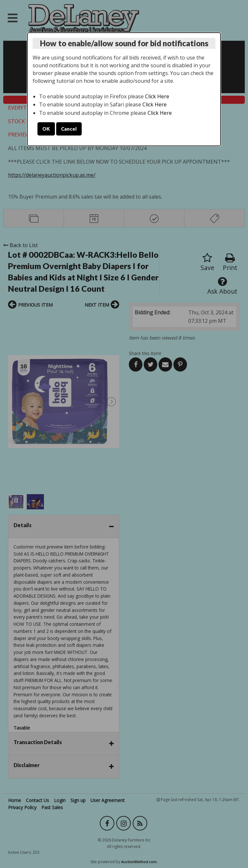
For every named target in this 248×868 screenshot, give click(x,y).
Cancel (69, 129)
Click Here (157, 96)
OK (46, 129)
